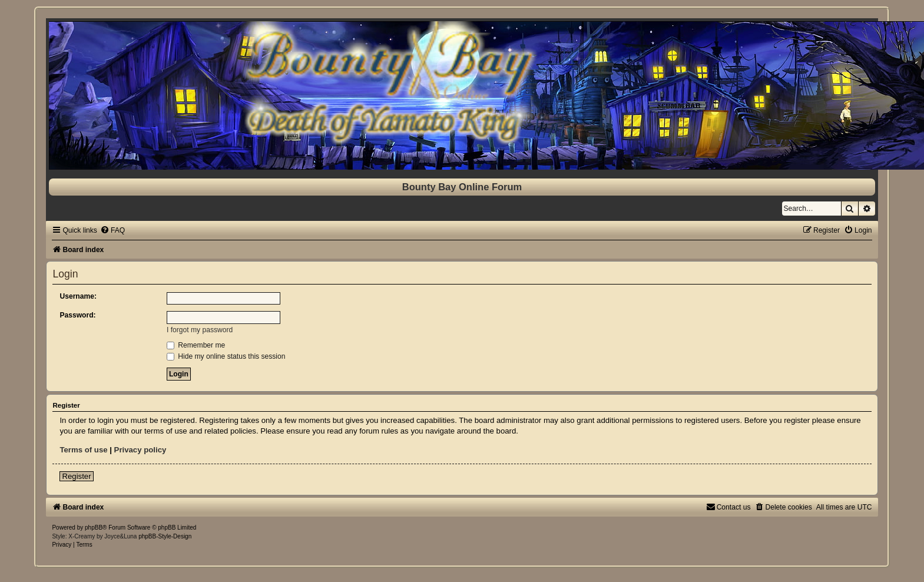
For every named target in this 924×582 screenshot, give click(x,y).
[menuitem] (112, 230)
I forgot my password (200, 330)
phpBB (94, 528)
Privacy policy (140, 450)
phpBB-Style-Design (165, 536)
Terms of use (83, 450)
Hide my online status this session (226, 356)
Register (76, 476)
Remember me (196, 345)
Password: (77, 315)
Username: (78, 296)
